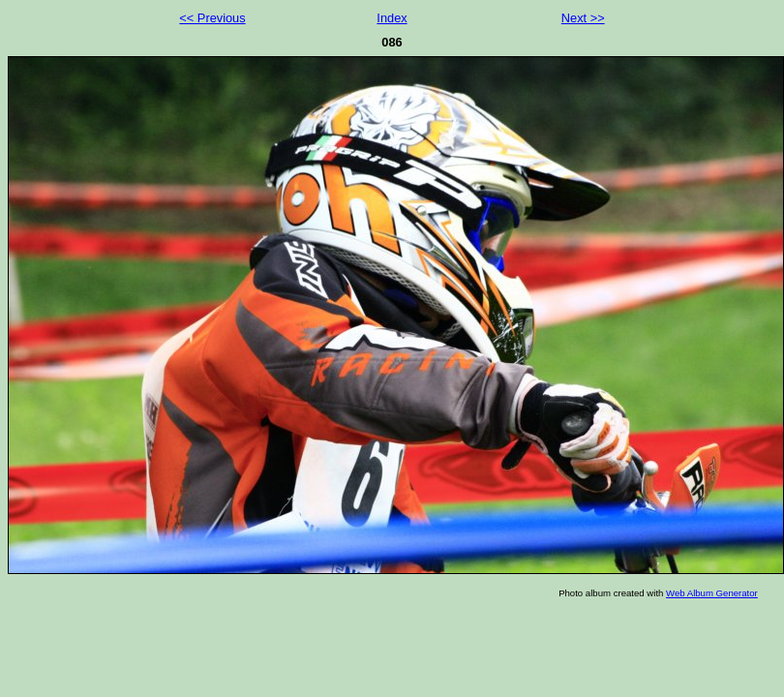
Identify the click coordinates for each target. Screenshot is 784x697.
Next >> (583, 18)
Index (392, 18)
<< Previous (212, 18)
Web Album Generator (712, 593)
